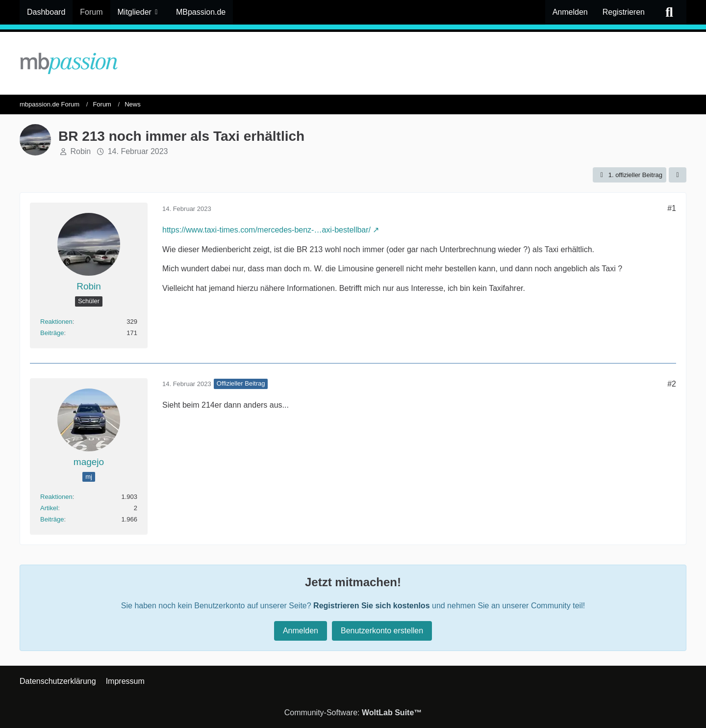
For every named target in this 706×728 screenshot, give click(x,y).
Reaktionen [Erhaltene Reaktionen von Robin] (56, 322)
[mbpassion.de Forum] (353, 63)
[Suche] (669, 12)
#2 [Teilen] (672, 384)
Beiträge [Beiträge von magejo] (52, 519)
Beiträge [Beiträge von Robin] (52, 333)
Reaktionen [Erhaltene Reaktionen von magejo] (56, 497)
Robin (80, 151)
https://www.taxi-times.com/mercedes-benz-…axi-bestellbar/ (266, 230)
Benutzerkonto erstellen (382, 631)
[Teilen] (678, 175)
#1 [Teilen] (672, 208)
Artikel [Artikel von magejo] (49, 508)
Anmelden (570, 12)
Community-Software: (353, 713)
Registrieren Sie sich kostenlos (371, 606)
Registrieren (624, 12)
